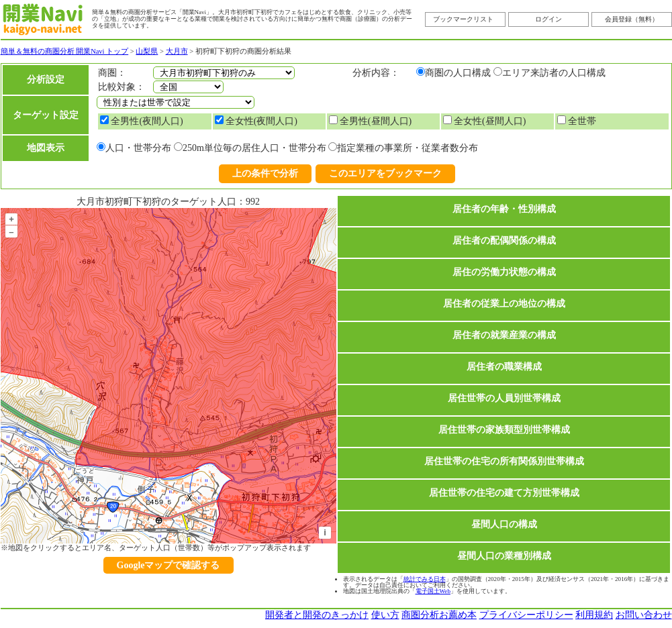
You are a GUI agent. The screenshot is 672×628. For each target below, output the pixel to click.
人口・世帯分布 (138, 148)
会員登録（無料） (632, 19)
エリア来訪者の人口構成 (554, 73)
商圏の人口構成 (458, 73)
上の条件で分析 (265, 173)
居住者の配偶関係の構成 (504, 241)
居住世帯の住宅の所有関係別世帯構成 (504, 461)
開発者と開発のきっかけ (317, 615)
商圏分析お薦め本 (439, 615)
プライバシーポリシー (526, 615)
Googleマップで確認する (169, 565)
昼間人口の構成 (504, 524)
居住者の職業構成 (504, 367)
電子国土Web (433, 591)
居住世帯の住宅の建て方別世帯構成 (504, 493)
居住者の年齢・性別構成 (504, 209)
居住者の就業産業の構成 (504, 335)
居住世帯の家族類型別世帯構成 (504, 430)
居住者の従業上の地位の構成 (504, 304)
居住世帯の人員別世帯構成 (504, 398)
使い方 (385, 615)
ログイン (548, 19)
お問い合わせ (644, 615)
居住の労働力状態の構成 (504, 272)
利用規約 (594, 615)
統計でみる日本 (425, 579)
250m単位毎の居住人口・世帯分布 (254, 148)
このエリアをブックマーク (385, 173)
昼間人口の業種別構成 (504, 556)
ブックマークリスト (463, 19)
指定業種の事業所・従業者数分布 (407, 148)
